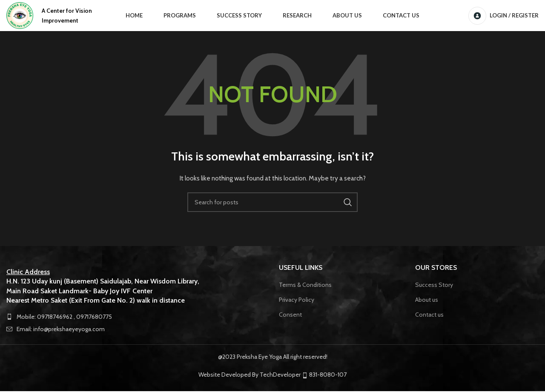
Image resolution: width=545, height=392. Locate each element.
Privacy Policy (297, 300)
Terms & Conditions (305, 286)
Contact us (429, 315)
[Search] (272, 203)
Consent (290, 315)
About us (427, 300)
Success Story (434, 286)
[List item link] (136, 317)
